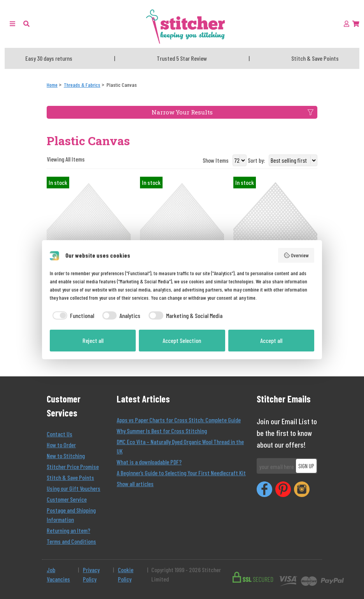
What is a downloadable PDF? (149, 462)
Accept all (271, 340)
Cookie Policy (126, 574)
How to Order (61, 445)
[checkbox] (72, 316)
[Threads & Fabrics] (82, 85)
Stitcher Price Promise (73, 466)
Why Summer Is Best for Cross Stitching (162, 431)
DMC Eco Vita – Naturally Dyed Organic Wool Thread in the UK (180, 446)
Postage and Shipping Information (71, 515)
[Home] (52, 85)
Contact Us (59, 434)
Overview (296, 255)
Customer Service (67, 499)
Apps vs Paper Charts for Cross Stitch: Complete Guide (179, 420)
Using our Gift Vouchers (73, 488)
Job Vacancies (58, 574)
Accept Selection (182, 340)
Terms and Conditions (71, 541)
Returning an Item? (68, 530)
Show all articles (135, 484)
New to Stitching (66, 456)
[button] (26, 24)
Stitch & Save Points (70, 477)
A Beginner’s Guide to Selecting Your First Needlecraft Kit (181, 473)
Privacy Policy (91, 574)
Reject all (93, 340)
